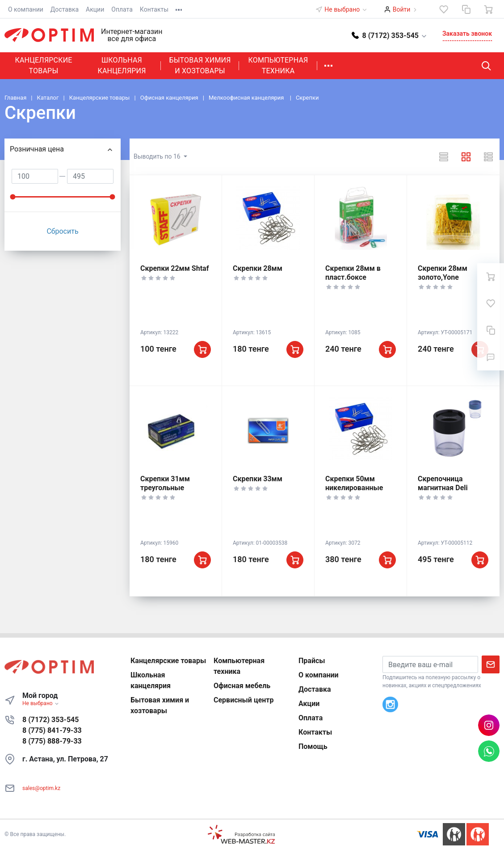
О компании (26, 9)
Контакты (154, 9)
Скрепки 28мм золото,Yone (443, 273)
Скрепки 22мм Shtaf (174, 268)
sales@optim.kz (41, 788)
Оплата (122, 9)
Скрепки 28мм (258, 268)
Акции (95, 9)
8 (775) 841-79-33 (52, 730)
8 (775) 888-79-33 (52, 741)
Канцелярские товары (43, 65)
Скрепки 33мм (258, 479)
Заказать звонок (467, 34)
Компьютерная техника (278, 65)
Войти (402, 9)
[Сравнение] (466, 9)
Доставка (65, 9)
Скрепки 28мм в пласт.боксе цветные (353, 277)
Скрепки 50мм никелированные (354, 483)
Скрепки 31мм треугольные (165, 483)
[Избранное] (444, 9)
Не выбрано (346, 9)
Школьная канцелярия (122, 65)
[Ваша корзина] (488, 9)
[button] (390, 35)
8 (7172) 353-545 (50, 720)
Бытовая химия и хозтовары (200, 65)
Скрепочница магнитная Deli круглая (443, 488)
